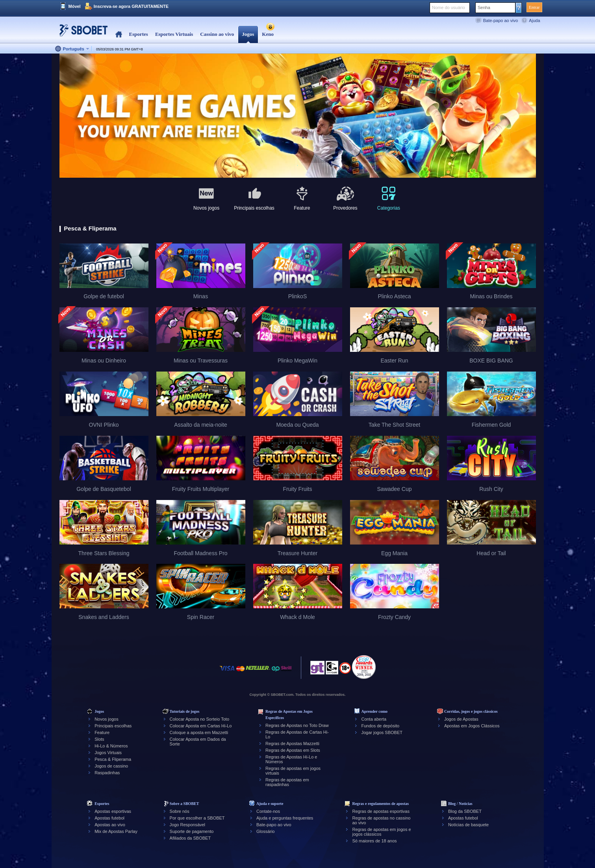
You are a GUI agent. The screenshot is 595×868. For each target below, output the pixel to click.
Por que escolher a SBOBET (197, 818)
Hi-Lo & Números (111, 746)
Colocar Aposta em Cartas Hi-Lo (201, 726)
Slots (99, 739)
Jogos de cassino (111, 766)
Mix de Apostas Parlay (116, 831)
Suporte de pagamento (192, 831)
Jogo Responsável (188, 825)
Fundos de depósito (380, 726)
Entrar (534, 7)
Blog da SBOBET (465, 811)
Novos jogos (107, 719)
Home (119, 34)
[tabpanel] (298, 116)
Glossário (265, 831)
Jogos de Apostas (461, 719)
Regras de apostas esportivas (381, 811)
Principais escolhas (113, 726)
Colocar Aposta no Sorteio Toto (199, 719)
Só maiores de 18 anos (374, 841)
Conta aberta (374, 719)
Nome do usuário (449, 7)
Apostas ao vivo (110, 825)
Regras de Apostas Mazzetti (292, 743)
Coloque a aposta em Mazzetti (199, 732)
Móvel (75, 6)
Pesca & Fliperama (113, 759)
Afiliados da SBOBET (190, 838)
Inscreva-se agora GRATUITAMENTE (131, 6)
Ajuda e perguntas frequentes (285, 818)
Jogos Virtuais (108, 753)
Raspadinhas (107, 773)
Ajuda (534, 20)
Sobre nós (180, 811)
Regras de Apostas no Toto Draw (297, 725)
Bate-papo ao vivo (501, 20)
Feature (102, 732)
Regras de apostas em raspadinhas (287, 782)
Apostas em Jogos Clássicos (472, 726)
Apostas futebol (109, 818)
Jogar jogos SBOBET (382, 732)
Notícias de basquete (468, 825)
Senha (484, 7)
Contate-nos (268, 811)
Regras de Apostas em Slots (293, 750)
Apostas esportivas (113, 811)
